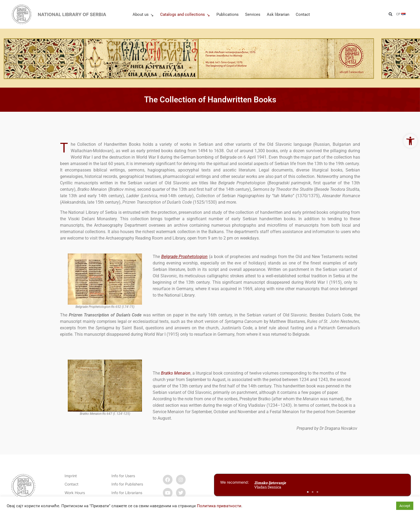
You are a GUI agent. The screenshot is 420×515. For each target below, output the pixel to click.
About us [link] (143, 14)
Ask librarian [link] (278, 14)
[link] (410, 141)
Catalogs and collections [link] (185, 14)
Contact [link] (303, 14)
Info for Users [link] (123, 476)
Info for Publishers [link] (127, 484)
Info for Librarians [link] (127, 493)
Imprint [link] (71, 476)
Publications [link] (228, 14)
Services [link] (253, 14)
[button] (390, 14)
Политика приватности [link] (219, 506)
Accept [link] (405, 506)
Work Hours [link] (75, 493)
